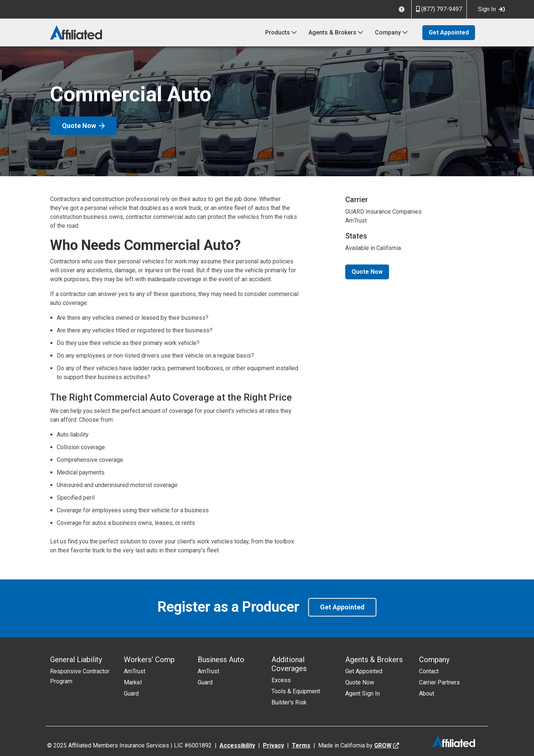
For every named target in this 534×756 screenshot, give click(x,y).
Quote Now (83, 126)
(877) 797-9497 (439, 9)
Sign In (491, 9)
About (427, 693)
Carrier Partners (439, 682)
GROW (383, 745)
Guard (131, 693)
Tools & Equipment (296, 691)
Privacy (273, 745)
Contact (429, 671)
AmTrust (135, 671)
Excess (281, 680)
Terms (301, 745)
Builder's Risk (289, 702)
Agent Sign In (362, 693)
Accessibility (237, 745)
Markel (133, 682)
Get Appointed (449, 32)
